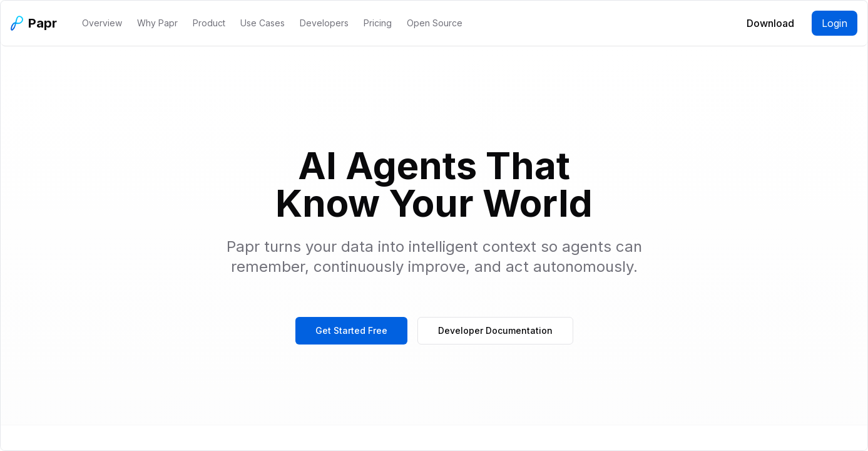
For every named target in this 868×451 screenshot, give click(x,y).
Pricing (378, 23)
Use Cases (263, 23)
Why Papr (157, 23)
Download (770, 23)
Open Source (435, 23)
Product (209, 23)
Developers (324, 23)
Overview (102, 23)
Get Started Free (351, 330)
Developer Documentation (495, 330)
